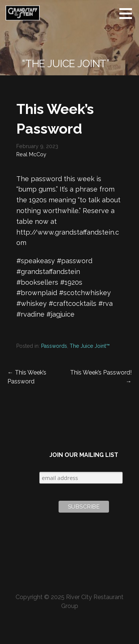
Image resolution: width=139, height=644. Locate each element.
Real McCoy (31, 154)
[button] (128, 13)
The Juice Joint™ (90, 346)
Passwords (54, 346)
